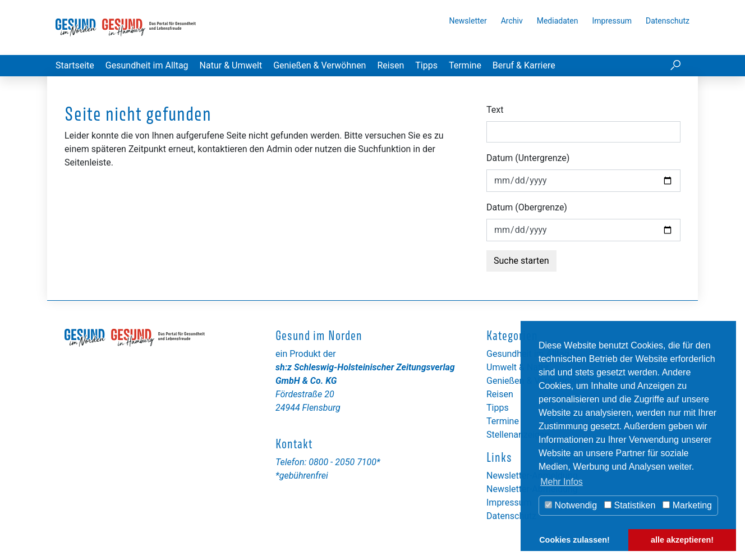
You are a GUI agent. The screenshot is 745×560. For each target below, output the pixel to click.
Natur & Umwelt (231, 65)
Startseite (75, 65)
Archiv (512, 21)
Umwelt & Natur (518, 367)
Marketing (687, 505)
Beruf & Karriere (524, 65)
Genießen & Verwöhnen (319, 65)
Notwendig (571, 505)
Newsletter (468, 21)
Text (495, 110)
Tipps (426, 65)
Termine (465, 65)
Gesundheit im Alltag (147, 65)
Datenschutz (668, 21)
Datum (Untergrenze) (528, 158)
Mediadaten (558, 21)
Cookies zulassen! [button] (574, 540)
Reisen (390, 65)
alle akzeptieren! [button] (682, 540)
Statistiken (630, 505)
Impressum (612, 21)
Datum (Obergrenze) (527, 207)
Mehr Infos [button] (562, 482)
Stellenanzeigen (518, 435)
